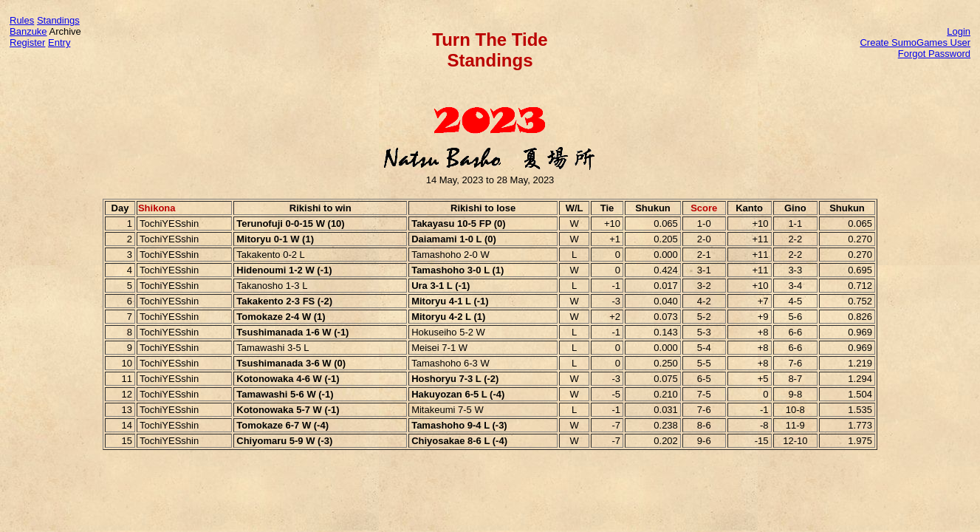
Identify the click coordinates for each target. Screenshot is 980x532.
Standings (58, 20)
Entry (59, 42)
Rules (22, 20)
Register (27, 42)
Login (959, 31)
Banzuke (28, 31)
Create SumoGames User (915, 42)
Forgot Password (934, 54)
